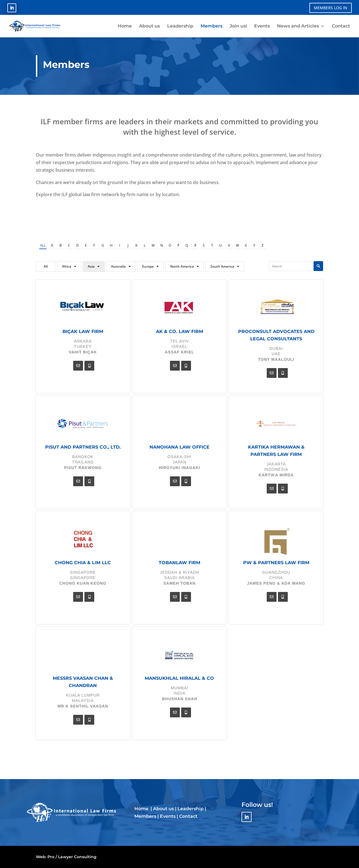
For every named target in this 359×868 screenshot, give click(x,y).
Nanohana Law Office (179, 447)
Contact (188, 816)
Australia (118, 266)
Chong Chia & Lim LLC (83, 563)
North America (182, 266)
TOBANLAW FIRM (179, 563)
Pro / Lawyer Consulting (72, 857)
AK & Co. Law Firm (179, 331)
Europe (148, 266)
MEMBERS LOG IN (331, 8)
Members (145, 816)
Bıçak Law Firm (83, 331)
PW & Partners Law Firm (276, 563)
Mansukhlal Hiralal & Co (179, 678)
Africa (67, 266)
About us (164, 809)
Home (142, 809)
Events (168, 816)
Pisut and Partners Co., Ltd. (83, 447)
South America (222, 266)
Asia (91, 266)
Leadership (191, 809)
